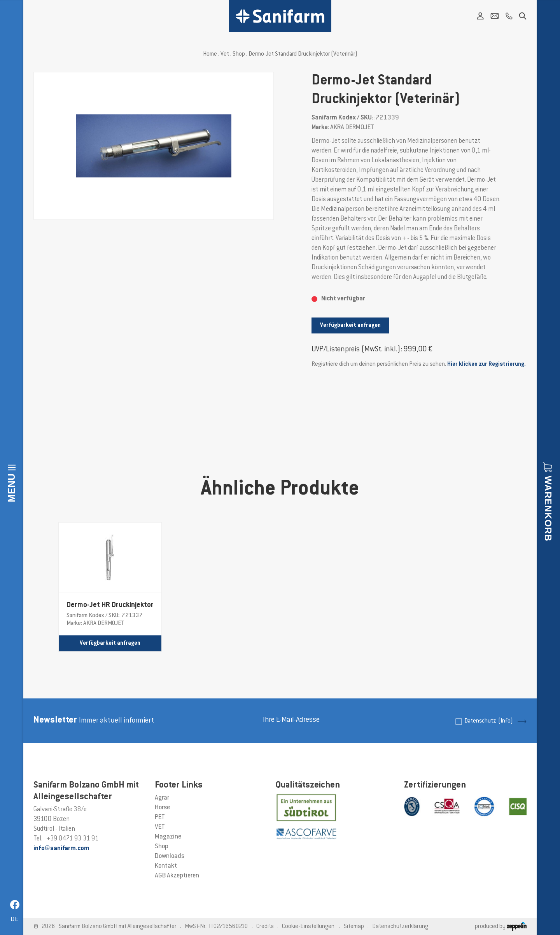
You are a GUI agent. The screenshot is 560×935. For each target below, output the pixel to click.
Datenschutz (489, 721)
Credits (265, 927)
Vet (225, 54)
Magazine (168, 837)
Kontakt (166, 866)
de (15, 920)
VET (160, 827)
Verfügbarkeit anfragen (350, 325)
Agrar (162, 798)
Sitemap (354, 927)
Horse (162, 808)
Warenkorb (548, 508)
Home (210, 54)
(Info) (506, 721)
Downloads (170, 856)
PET (160, 817)
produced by (501, 927)
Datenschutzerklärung (400, 927)
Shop (239, 54)
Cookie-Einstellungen (308, 927)
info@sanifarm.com (61, 849)
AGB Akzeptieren (177, 876)
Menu (11, 488)
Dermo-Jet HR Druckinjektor (110, 605)
